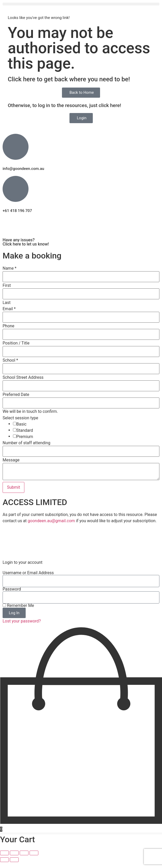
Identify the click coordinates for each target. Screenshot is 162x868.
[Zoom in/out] (4, 859)
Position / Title (16, 343)
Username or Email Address (28, 579)
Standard (25, 430)
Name (10, 268)
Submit (13, 487)
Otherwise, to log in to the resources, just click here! (64, 105)
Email (9, 309)
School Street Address (23, 377)
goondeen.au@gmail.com (51, 521)
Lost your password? (22, 627)
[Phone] (81, 334)
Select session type (20, 418)
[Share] (24, 859)
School (10, 360)
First (7, 286)
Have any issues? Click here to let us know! (26, 242)
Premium (25, 437)
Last (7, 303)
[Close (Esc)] (34, 859)
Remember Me (18, 612)
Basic (21, 424)
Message (11, 460)
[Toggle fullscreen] (14, 859)
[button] (81, 4)
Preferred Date (16, 395)
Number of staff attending (26, 443)
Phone (8, 326)
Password (12, 595)
